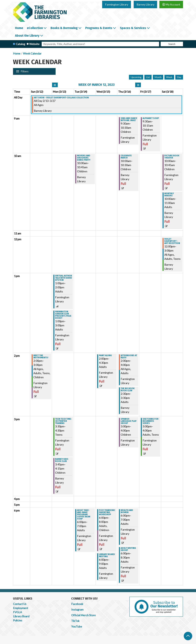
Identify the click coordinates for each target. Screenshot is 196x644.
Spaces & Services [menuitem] (133, 28)
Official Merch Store (83, 615)
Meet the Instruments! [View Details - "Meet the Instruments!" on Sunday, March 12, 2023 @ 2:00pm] (41, 357)
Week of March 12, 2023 (96, 85)
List (148, 77)
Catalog (20, 44)
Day (179, 77)
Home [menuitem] (19, 28)
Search (172, 44)
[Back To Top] (188, 636)
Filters (25, 71)
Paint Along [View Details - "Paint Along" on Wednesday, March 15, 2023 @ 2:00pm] (105, 356)
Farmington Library (117, 4)
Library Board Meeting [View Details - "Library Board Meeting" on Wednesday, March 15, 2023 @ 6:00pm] (107, 555)
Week (169, 77)
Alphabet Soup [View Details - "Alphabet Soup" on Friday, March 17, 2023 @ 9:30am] (151, 118)
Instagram (77, 610)
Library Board (21, 616)
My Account (171, 4)
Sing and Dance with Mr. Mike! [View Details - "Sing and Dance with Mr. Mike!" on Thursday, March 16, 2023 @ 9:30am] (129, 119)
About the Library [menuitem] (27, 36)
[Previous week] (55, 85)
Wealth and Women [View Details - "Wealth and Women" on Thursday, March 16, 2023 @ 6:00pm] (127, 511)
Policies (18, 620)
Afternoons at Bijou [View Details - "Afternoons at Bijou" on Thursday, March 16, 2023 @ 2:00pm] (129, 357)
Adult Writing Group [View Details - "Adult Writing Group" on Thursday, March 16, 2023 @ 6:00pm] (128, 549)
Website (34, 44)
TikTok (75, 621)
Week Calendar (32, 53)
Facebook (77, 604)
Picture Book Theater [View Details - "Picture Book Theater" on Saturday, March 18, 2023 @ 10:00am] (172, 157)
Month (158, 77)
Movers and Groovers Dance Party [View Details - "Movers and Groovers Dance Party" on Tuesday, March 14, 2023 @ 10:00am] (84, 158)
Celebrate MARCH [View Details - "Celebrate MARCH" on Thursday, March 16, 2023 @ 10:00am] (126, 157)
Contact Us (20, 604)
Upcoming (136, 77)
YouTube (77, 626)
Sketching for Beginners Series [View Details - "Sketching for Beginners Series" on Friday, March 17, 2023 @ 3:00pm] (151, 421)
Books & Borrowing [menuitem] (64, 28)
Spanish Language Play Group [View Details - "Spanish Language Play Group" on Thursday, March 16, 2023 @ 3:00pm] (129, 421)
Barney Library (145, 4)
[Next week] (138, 85)
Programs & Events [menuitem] (99, 28)
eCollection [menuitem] (35, 28)
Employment (21, 608)
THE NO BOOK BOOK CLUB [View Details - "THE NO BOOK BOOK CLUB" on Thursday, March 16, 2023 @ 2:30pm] (128, 390)
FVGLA (17, 612)
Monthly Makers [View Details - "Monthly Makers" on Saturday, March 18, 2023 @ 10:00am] (169, 195)
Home (17, 53)
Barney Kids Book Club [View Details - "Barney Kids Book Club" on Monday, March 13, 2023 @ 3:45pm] (62, 460)
